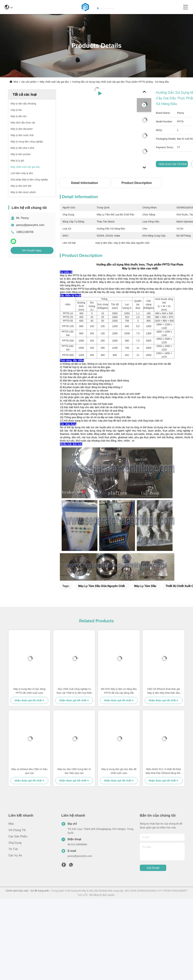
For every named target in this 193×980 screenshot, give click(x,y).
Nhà (16, 82)
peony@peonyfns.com (30, 225)
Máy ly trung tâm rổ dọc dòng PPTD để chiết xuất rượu (29, 691)
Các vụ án (15, 855)
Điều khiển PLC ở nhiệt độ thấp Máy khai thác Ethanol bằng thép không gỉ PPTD (164, 771)
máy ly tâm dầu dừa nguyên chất (102, 586)
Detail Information (84, 183)
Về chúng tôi (17, 830)
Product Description (137, 183)
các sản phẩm (29, 82)
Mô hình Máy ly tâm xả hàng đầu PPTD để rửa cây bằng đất (119, 691)
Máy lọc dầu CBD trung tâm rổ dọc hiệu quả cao (74, 771)
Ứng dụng (15, 843)
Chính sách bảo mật (17, 891)
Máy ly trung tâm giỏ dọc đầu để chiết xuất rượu (119, 771)
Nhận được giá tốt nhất (173, 164)
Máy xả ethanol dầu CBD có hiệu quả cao (29, 771)
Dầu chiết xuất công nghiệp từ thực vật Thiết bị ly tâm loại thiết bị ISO (74, 691)
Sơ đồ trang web (40, 891)
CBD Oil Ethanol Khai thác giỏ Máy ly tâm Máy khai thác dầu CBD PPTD (164, 691)
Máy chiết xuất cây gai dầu (54, 82)
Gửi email (153, 868)
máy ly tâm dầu (145, 586)
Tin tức (13, 849)
